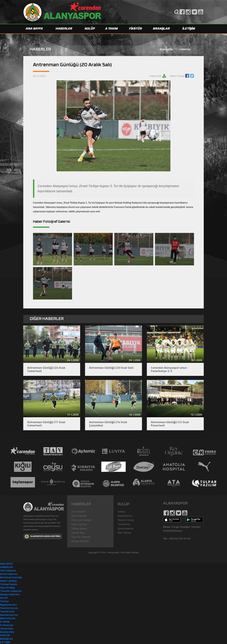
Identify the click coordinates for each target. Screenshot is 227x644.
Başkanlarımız (125, 516)
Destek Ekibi (7, 632)
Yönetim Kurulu (126, 520)
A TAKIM (112, 29)
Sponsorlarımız (126, 528)
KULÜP (90, 29)
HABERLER (64, 29)
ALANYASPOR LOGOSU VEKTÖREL (43, 536)
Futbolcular (7, 625)
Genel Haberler (79, 516)
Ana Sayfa (166, 50)
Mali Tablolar (124, 532)
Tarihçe (121, 511)
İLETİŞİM (189, 29)
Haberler (185, 50)
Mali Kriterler (8, 618)
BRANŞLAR (161, 29)
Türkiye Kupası (79, 528)
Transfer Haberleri (81, 537)
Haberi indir (155, 76)
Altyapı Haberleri (80, 541)
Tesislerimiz (124, 524)
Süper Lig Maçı (79, 524)
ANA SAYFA (34, 29)
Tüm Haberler (79, 511)
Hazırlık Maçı (78, 532)
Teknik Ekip (7, 629)
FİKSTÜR (136, 29)
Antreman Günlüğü (81, 520)
